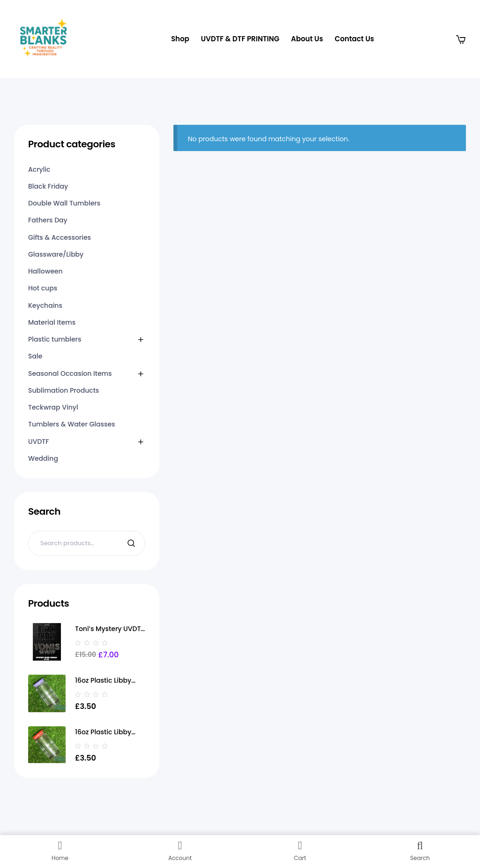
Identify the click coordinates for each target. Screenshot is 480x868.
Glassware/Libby (56, 254)
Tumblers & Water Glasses (72, 424)
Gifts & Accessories (60, 237)
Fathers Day (48, 220)
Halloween (45, 271)
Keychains (45, 305)
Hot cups (43, 288)
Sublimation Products (64, 390)
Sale (35, 356)
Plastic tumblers (55, 339)
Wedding (43, 458)
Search (132, 543)
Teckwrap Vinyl (53, 407)
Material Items (52, 322)
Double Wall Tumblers (64, 203)
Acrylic (39, 169)
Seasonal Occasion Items (70, 373)
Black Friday (48, 186)
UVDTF (38, 442)
